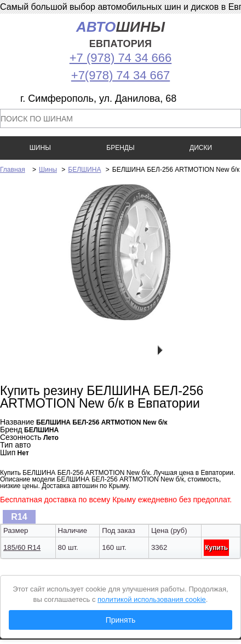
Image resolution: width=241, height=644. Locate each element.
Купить (216, 548)
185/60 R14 (22, 547)
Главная (13, 170)
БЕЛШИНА (84, 170)
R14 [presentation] (19, 517)
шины (120, 34)
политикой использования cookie (152, 599)
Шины (48, 170)
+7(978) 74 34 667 (120, 75)
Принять (121, 620)
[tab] (19, 517)
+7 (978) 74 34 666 (121, 58)
